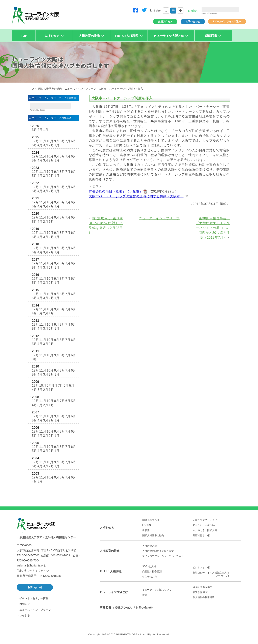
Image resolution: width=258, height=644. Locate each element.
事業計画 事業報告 (203, 587)
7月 (68, 141)
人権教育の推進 (110, 551)
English (193, 11)
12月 (35, 141)
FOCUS (147, 525)
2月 (40, 130)
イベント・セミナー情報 (34, 598)
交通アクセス (165, 22)
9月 (57, 141)
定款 (145, 595)
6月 (73, 141)
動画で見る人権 (201, 535)
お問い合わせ (193, 22)
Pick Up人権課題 (111, 571)
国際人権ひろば (151, 520)
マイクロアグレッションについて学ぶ (163, 556)
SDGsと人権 (149, 566)
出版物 (146, 530)
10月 (50, 141)
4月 (40, 145)
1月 (46, 130)
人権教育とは (150, 546)
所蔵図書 (105, 608)
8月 (62, 141)
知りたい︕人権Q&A (204, 525)
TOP (24, 36)
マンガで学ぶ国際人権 (205, 530)
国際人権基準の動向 (50, 89)
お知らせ (25, 604)
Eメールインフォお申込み (227, 22)
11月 (43, 141)
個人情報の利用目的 (204, 597)
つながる (25, 616)
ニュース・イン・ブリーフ (80, 89)
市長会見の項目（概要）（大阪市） (116, 191)
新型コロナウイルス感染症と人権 (217, 574)
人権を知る (107, 528)
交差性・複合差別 (152, 572)
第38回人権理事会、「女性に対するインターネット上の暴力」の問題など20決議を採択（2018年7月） (213, 228)
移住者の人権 (150, 577)
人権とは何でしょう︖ (205, 520)
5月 (34, 145)
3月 (34, 130)
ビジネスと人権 (201, 567)
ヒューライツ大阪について (157, 590)
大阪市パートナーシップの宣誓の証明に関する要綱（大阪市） (136, 196)
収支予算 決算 (200, 592)
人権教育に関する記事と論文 (158, 551)
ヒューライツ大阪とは (114, 592)
